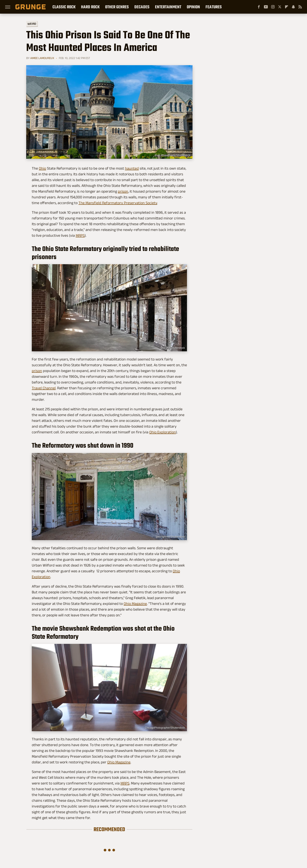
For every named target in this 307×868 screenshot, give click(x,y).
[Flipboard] (287, 7)
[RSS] (300, 7)
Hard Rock (90, 7)
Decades (142, 7)
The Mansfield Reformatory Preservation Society (118, 203)
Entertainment (168, 7)
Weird (32, 24)
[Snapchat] (293, 7)
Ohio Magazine (135, 604)
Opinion (193, 7)
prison (123, 191)
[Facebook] (259, 7)
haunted (132, 168)
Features (214, 7)
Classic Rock (64, 7)
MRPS (80, 235)
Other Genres (117, 7)
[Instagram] (273, 7)
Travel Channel (44, 388)
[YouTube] (266, 7)
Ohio (42, 168)
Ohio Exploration (163, 432)
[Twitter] (280, 7)
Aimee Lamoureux (42, 58)
